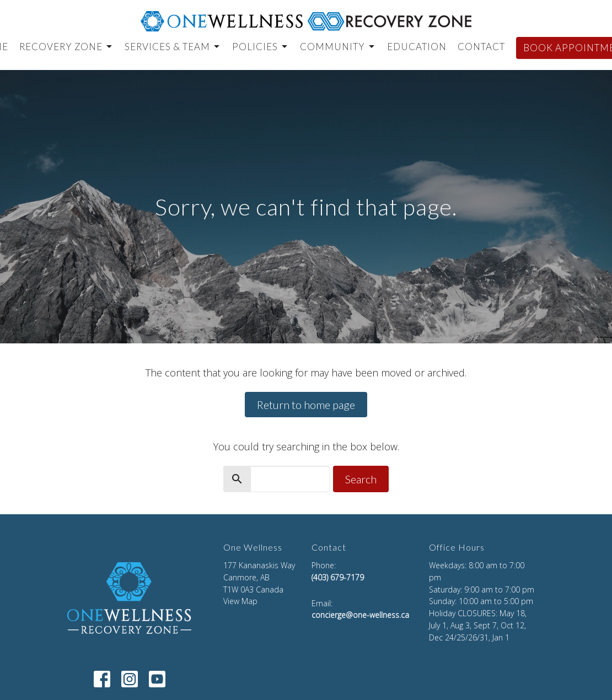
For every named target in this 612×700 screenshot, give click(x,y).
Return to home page (306, 405)
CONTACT (481, 47)
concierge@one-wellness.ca (360, 615)
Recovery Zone (66, 47)
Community (338, 47)
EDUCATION (417, 47)
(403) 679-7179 (338, 577)
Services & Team (173, 47)
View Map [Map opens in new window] (240, 601)
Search (361, 479)
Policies (261, 47)
